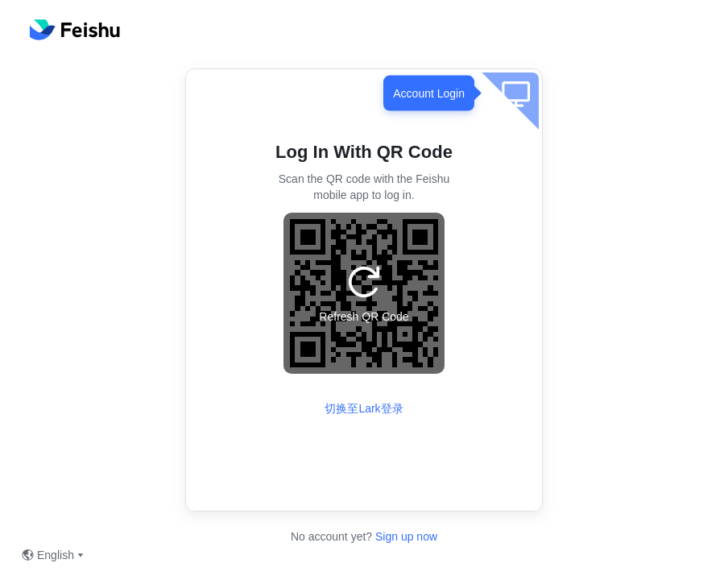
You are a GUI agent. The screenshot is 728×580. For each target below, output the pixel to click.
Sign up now (405, 536)
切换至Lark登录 (364, 408)
